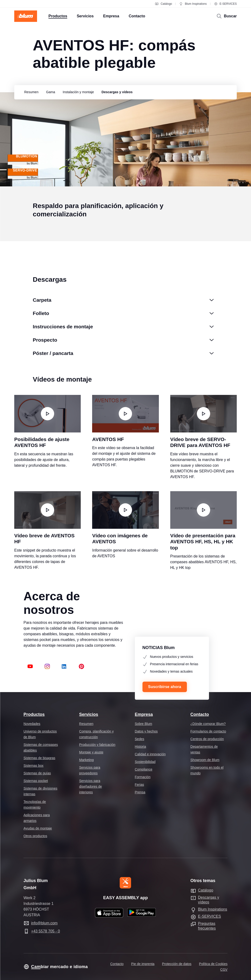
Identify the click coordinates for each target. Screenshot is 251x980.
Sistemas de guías (37, 773)
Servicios (89, 714)
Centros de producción (207, 739)
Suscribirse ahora (165, 687)
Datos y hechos (146, 731)
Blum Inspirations (193, 4)
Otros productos (35, 836)
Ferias (140, 785)
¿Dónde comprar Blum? (208, 724)
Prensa (140, 792)
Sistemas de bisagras (39, 758)
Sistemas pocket (36, 781)
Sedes (140, 739)
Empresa (144, 714)
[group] (30, 92)
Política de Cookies (213, 964)
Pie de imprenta (143, 964)
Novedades (32, 724)
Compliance (144, 769)
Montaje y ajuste (91, 752)
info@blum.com (44, 923)
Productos (34, 714)
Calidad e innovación (150, 754)
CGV (224, 970)
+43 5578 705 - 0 (45, 931)
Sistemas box (33, 766)
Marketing (86, 760)
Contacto (200, 714)
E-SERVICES (225, 4)
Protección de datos (177, 964)
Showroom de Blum (205, 760)
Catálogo (163, 4)
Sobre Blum (144, 724)
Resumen (86, 724)
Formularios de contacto (208, 731)
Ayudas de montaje (38, 828)
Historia (140, 747)
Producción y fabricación (97, 745)
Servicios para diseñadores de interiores (90, 786)
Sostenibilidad (145, 762)
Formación (143, 777)
